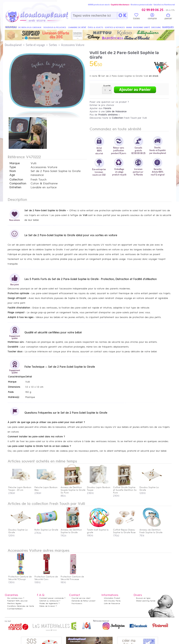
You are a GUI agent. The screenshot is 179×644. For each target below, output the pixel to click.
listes (136, 17)
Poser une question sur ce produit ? (109, 102)
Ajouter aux (100, 108)
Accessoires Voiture (73, 45)
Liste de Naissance (112, 603)
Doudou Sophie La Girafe (20, 530)
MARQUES (168, 27)
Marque (14, 163)
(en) (21, 609)
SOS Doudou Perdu (112, 601)
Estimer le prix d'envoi (102, 105)
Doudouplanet (13, 45)
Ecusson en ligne (143, 598)
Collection (16, 180)
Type (13, 167)
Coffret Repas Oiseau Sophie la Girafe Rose (125, 530)
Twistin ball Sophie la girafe (98, 530)
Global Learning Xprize (146, 601)
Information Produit (112, 598)
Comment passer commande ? (52, 598)
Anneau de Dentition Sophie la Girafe (72, 530)
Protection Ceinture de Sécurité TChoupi (20, 577)
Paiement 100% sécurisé (17, 601)
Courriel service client (81, 598)
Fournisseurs (77, 603)
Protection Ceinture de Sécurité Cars (46, 577)
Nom (13, 171)
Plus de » (105, 115)
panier (168, 17)
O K (122, 16)
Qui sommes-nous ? (16, 598)
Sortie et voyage (35, 45)
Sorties (53, 45)
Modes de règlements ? (49, 603)
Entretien (15, 187)
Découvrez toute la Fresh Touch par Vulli (118, 118)
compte (152, 17)
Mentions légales (14, 603)
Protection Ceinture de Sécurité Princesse (72, 577)
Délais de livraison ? (48, 606)
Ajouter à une (108, 111)
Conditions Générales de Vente (21, 606)
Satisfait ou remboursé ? (50, 601)
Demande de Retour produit (83, 601)
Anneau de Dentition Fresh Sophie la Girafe (151, 530)
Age (12, 175)
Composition (18, 183)
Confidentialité (13, 609)
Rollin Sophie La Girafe (46, 528)
